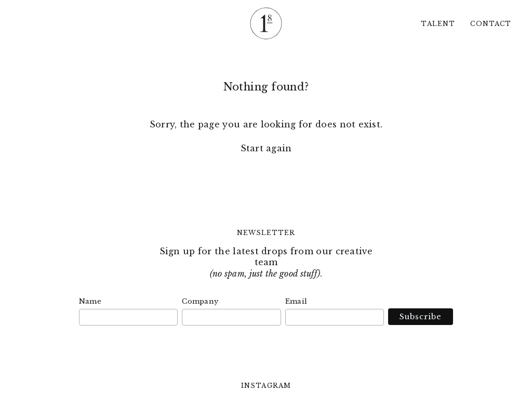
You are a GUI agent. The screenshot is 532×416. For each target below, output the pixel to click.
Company (200, 301)
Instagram (266, 386)
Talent (438, 24)
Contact (491, 24)
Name (90, 301)
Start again (266, 148)
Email (296, 301)
